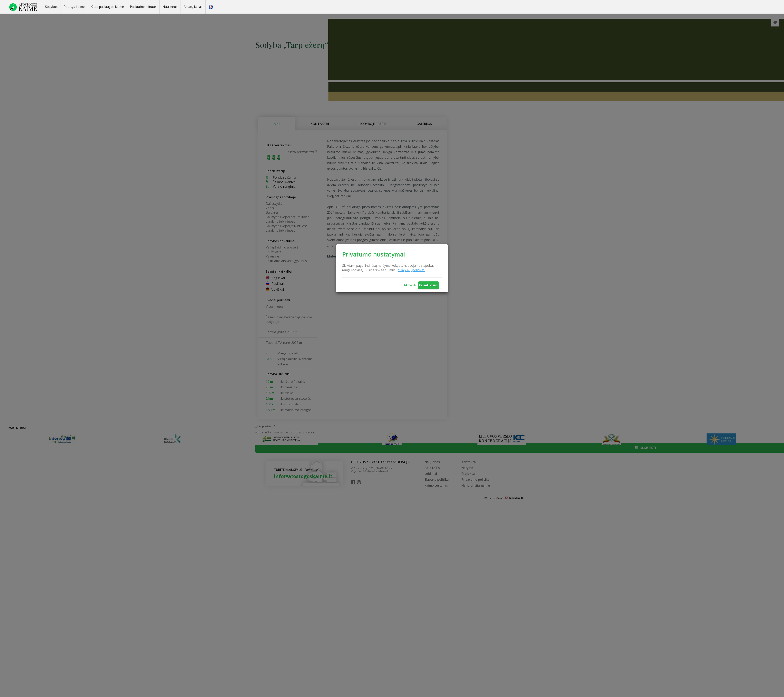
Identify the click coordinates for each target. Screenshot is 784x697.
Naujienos (170, 7)
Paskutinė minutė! (143, 7)
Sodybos (51, 7)
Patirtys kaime (74, 7)
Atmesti (410, 285)
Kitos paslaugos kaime (107, 7)
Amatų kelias (193, 7)
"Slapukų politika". (412, 270)
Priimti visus (428, 285)
